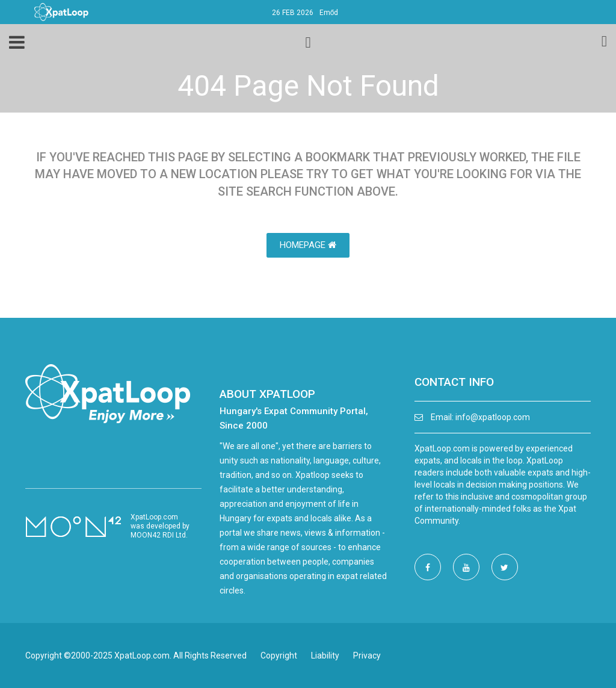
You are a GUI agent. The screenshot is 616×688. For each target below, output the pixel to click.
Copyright (279, 655)
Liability (325, 655)
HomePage (308, 245)
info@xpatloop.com (493, 417)
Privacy (367, 655)
